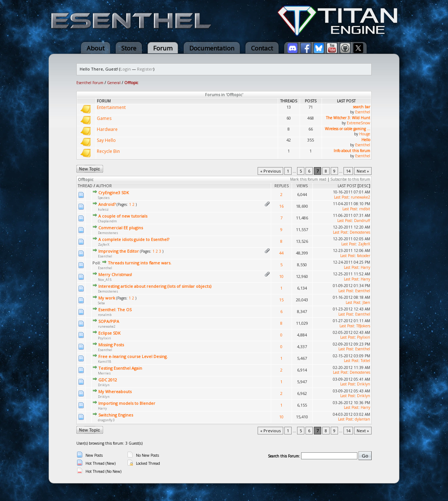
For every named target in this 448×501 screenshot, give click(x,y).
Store (129, 48)
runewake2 (360, 197)
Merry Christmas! (115, 274)
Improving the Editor (119, 251)
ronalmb (105, 315)
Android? (107, 204)
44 (281, 253)
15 (281, 300)
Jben (366, 302)
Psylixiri (105, 338)
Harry (365, 267)
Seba (101, 303)
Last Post (347, 186)
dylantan (362, 419)
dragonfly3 (106, 420)
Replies (282, 186)
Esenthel (363, 112)
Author (104, 186)
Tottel (365, 361)
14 (348, 171)
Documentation (212, 48)
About (96, 48)
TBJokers (363, 326)
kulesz (103, 209)
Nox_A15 (105, 280)
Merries (104, 373)
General (114, 83)
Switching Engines (116, 415)
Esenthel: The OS (115, 310)
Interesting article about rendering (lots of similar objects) (155, 286)
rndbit (365, 209)
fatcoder (364, 256)
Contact (262, 48)
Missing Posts (111, 345)
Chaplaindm (107, 221)
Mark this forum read (308, 179)
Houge (365, 134)
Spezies (104, 198)
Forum (163, 48)
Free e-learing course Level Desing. (133, 356)
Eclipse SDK (109, 333)
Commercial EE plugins (121, 228)
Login (126, 69)
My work (107, 298)
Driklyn (104, 385)
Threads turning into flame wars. (140, 263)
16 (281, 206)
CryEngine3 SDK (114, 193)
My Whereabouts (115, 391)
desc (364, 186)
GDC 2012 (108, 380)
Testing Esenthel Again (120, 368)
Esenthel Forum (90, 83)
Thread (85, 186)
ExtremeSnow (358, 123)
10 (281, 276)
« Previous (270, 171)
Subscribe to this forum (350, 179)
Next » (363, 171)
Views (302, 186)
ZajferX (104, 244)
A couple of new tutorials (123, 216)
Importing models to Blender (127, 403)
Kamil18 (105, 361)
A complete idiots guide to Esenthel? (134, 239)
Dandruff (362, 221)
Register (145, 69)
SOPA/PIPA (109, 321)
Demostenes (108, 233)
